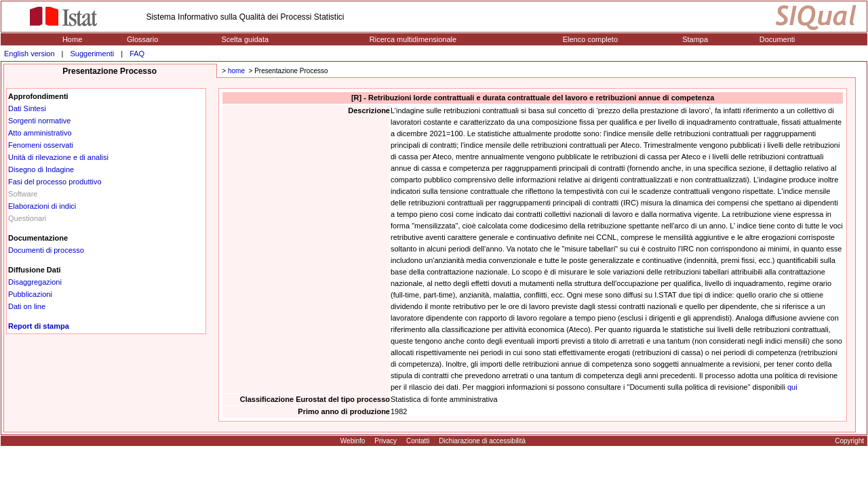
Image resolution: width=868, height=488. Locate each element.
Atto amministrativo (40, 133)
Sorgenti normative (39, 121)
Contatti (418, 441)
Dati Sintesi (27, 108)
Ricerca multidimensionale (413, 39)
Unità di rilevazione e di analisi (58, 157)
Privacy (386, 441)
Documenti (777, 39)
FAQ (137, 54)
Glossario (142, 39)
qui (792, 387)
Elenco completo (590, 39)
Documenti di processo (46, 250)
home (236, 71)
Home (72, 39)
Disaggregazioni (35, 282)
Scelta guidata (245, 39)
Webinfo (353, 441)
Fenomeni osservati (41, 145)
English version (29, 54)
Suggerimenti (92, 54)
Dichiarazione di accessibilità (482, 441)
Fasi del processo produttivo (55, 182)
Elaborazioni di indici (42, 206)
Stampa (695, 39)
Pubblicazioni (30, 294)
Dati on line (27, 306)
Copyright (849, 441)
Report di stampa (39, 326)
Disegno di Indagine (41, 169)
